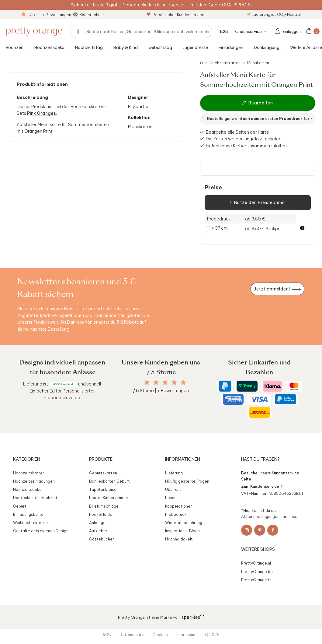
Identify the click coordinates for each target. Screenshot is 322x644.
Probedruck (176, 514)
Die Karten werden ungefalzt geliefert (244, 139)
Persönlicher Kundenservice (175, 15)
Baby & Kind (126, 48)
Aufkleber (98, 531)
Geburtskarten (103, 473)
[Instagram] (247, 530)
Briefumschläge (104, 506)
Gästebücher (102, 539)
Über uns (173, 489)
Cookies (160, 635)
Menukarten (258, 63)
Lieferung (174, 473)
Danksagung (267, 48)
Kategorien (27, 459)
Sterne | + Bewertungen (161, 391)
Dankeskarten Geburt (109, 481)
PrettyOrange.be (257, 572)
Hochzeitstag (89, 48)
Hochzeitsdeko (49, 48)
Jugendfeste (195, 48)
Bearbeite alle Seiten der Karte (237, 132)
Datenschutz (132, 635)
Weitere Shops (258, 549)
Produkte (101, 459)
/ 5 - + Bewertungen (50, 15)
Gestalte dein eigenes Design (41, 531)
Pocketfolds (100, 514)
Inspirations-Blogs (182, 531)
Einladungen (231, 48)
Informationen (183, 459)
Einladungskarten (29, 514)
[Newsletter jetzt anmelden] (277, 289)
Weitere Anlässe (306, 48)
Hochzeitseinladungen (34, 481)
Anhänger (98, 523)
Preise (213, 188)
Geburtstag (160, 48)
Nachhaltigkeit (179, 539)
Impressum (186, 635)
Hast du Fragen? (260, 459)
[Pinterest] (260, 530)
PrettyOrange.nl (256, 563)
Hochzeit (15, 48)
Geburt (20, 506)
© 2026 (212, 635)
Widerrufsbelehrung (184, 523)
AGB (107, 635)
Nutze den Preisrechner (258, 203)
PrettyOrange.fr (256, 580)
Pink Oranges (42, 113)
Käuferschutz (92, 15)
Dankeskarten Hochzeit (35, 498)
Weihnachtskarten (30, 523)
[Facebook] (273, 530)
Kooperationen (179, 506)
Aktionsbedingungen (260, 516)
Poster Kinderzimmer (109, 498)
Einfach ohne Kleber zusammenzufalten (246, 146)
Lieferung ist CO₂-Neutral (274, 14)
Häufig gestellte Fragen (187, 481)
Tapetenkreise (103, 489)
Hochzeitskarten (225, 63)
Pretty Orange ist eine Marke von (161, 617)
